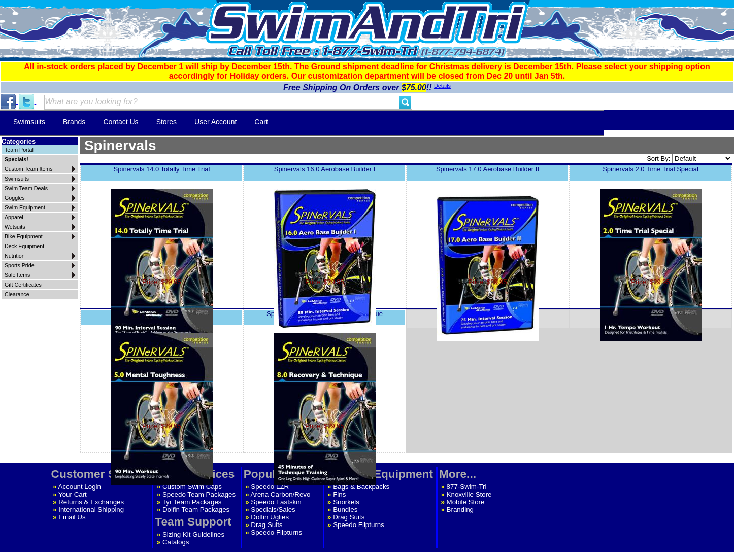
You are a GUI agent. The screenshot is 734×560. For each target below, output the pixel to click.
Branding (460, 510)
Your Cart (73, 494)
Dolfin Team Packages (196, 510)
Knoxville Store (469, 494)
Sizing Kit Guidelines (193, 534)
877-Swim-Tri (467, 487)
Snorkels (346, 502)
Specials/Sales (273, 510)
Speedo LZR (270, 487)
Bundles (345, 510)
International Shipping (91, 510)
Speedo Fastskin (276, 502)
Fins (339, 494)
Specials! (16, 159)
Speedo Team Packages (199, 494)
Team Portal (19, 150)
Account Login (80, 487)
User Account (215, 122)
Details (442, 86)
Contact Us (121, 122)
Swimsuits (29, 122)
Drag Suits (266, 525)
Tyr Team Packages (192, 502)
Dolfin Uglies (270, 517)
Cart (261, 122)
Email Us (72, 517)
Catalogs (176, 542)
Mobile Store (466, 502)
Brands (74, 122)
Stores (166, 122)
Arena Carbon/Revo (281, 494)
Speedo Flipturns (276, 532)
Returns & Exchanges (91, 502)
